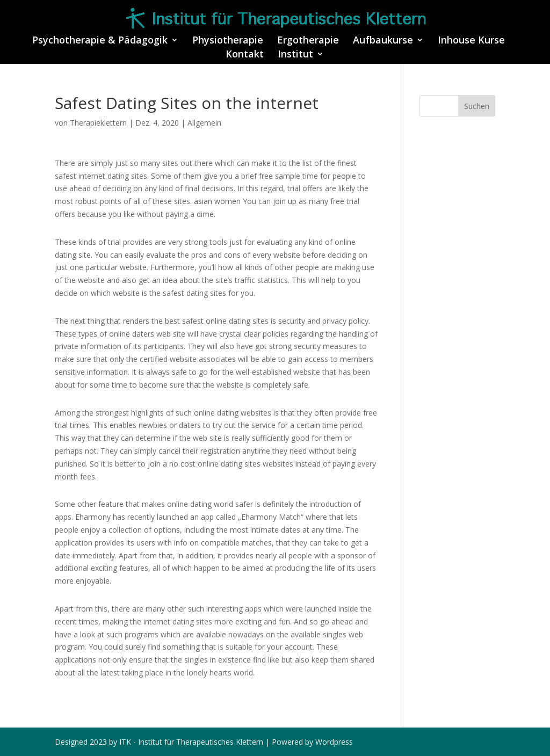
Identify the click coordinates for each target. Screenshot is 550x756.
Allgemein (204, 123)
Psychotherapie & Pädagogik (100, 41)
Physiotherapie (228, 41)
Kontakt (245, 55)
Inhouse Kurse (471, 41)
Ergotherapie (308, 41)
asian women (217, 201)
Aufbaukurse (383, 41)
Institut (295, 55)
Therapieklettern (98, 123)
